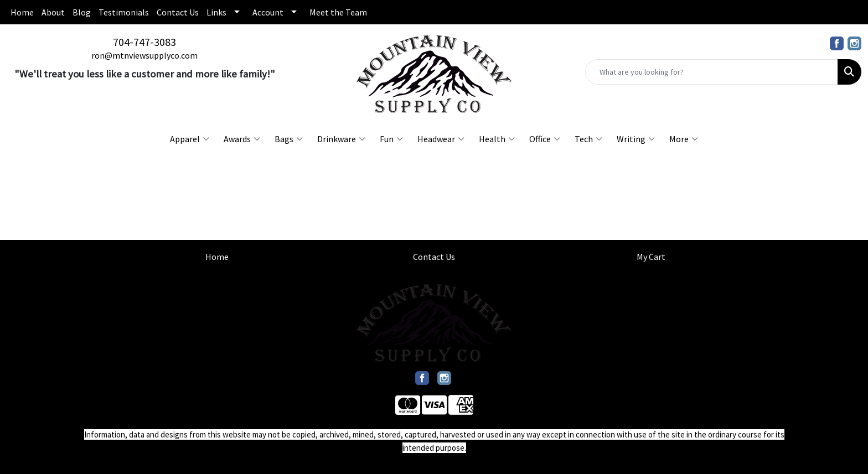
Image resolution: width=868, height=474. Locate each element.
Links (216, 12)
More (684, 139)
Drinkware (341, 139)
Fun (391, 139)
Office (545, 139)
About (53, 12)
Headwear (441, 139)
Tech (588, 139)
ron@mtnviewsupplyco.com (144, 55)
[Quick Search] (712, 72)
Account (268, 12)
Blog (82, 12)
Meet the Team (338, 12)
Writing (636, 139)
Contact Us (178, 12)
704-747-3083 (144, 42)
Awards (242, 139)
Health (497, 139)
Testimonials (124, 12)
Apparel (190, 139)
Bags (289, 139)
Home (22, 12)
